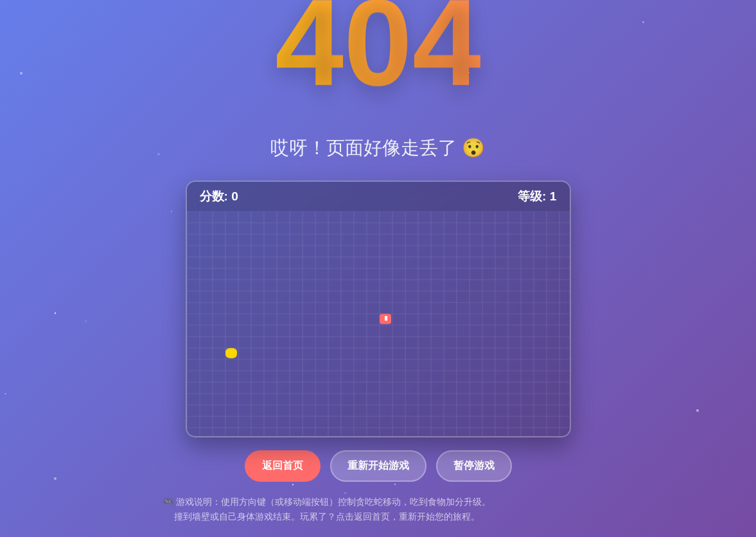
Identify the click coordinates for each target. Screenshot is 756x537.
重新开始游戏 (378, 465)
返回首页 (283, 465)
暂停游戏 (474, 465)
